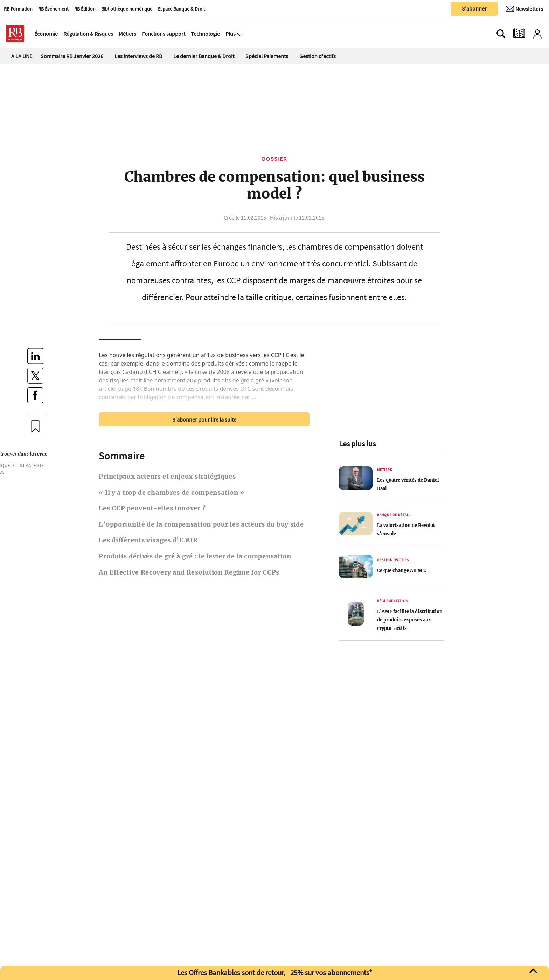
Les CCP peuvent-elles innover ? (152, 508)
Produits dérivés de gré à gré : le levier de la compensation (195, 556)
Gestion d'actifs (318, 56)
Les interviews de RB (138, 56)
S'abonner (474, 8)
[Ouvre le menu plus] (239, 34)
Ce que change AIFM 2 (402, 570)
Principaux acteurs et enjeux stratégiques (167, 477)
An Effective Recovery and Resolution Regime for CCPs (189, 572)
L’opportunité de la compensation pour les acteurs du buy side (201, 524)
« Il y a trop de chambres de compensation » (171, 493)
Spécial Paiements (267, 56)
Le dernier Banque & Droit (204, 56)
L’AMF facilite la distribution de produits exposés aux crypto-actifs (410, 620)
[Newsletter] (524, 9)
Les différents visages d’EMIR (148, 540)
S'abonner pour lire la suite (204, 419)
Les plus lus (357, 444)
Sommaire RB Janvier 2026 (72, 56)
